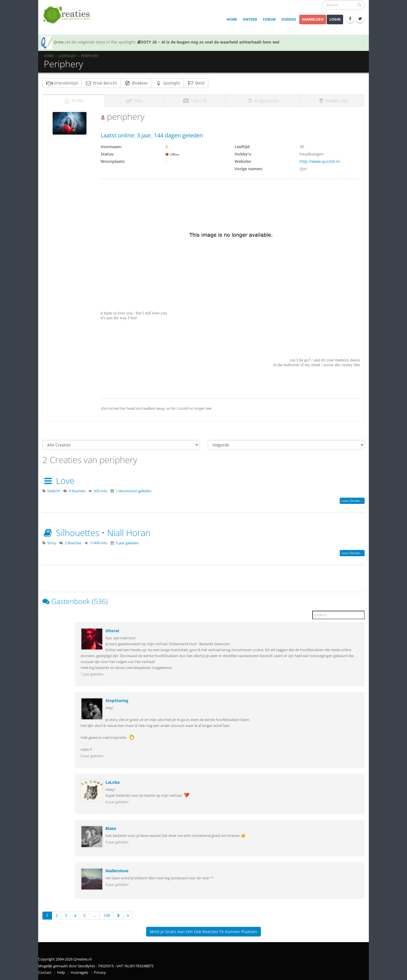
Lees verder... (352, 501)
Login (335, 19)
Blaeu (111, 828)
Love (58, 481)
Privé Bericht (101, 83)
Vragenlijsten (263, 101)
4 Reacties (77, 491)
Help (61, 973)
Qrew (59, 42)
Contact (45, 973)
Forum (269, 19)
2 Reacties (73, 543)
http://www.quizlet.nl (320, 161)
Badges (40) (333, 101)
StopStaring (117, 701)
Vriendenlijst (62, 83)
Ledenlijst (68, 56)
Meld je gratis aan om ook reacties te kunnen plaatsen (203, 932)
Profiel (73, 101)
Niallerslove (117, 871)
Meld (196, 83)
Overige (289, 19)
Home (232, 19)
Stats (134, 101)
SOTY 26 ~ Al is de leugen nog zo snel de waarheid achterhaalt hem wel (208, 42)
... (94, 915)
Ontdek (250, 19)
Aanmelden (313, 19)
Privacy (100, 973)
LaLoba (112, 782)
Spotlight (168, 83)
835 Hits (101, 491)
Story (52, 543)
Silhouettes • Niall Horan (96, 533)
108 (107, 915)
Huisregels (79, 973)
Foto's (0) (195, 101)
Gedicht (54, 491)
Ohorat (112, 631)
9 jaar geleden (127, 543)
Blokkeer (136, 83)
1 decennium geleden (134, 491)
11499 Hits (99, 543)
